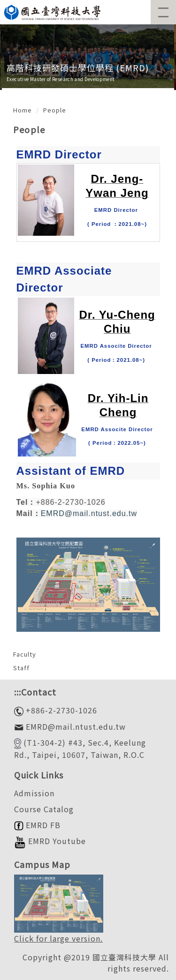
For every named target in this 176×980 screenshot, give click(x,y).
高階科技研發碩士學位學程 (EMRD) (78, 67)
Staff (21, 668)
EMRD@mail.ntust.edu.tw (89, 513)
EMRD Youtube (50, 841)
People (55, 110)
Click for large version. (58, 938)
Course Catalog (44, 809)
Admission (34, 793)
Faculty (25, 654)
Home (23, 110)
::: (18, 692)
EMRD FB (37, 825)
